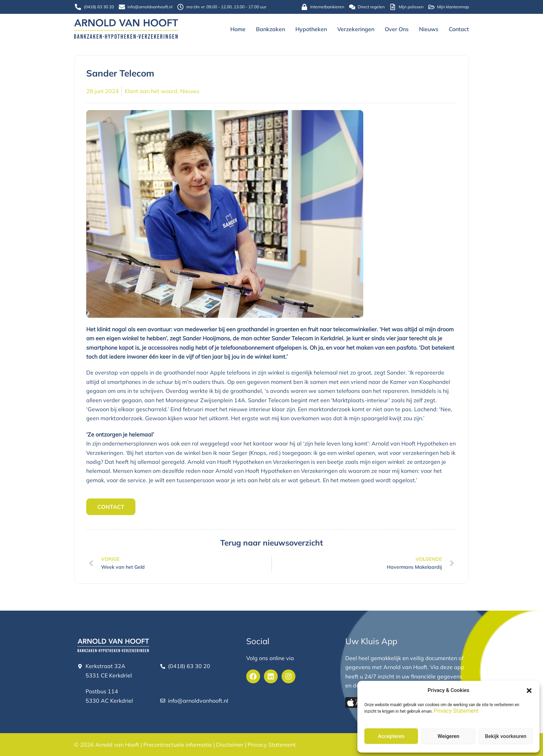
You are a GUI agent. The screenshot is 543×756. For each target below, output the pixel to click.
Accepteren (391, 736)
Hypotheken (311, 29)
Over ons (397, 29)
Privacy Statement (456, 711)
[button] (529, 691)
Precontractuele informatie (178, 745)
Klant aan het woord (151, 91)
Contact (459, 29)
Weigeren (449, 736)
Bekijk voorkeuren (506, 736)
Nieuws (429, 29)
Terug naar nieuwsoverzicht (271, 542)
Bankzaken (270, 29)
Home (238, 29)
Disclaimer (230, 745)
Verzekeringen (356, 29)
